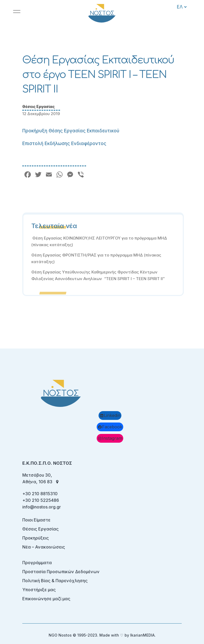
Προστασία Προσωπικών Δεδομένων (61, 572)
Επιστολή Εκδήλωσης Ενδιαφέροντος (64, 143)
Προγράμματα (37, 563)
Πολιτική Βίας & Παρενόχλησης (55, 581)
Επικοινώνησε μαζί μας (46, 599)
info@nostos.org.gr (42, 507)
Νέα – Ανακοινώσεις (44, 547)
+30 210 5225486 (41, 500)
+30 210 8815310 (40, 494)
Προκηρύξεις (36, 538)
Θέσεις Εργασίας (39, 106)
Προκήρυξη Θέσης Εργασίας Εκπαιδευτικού (71, 131)
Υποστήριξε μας (39, 590)
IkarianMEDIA (142, 635)
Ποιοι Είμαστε (36, 520)
